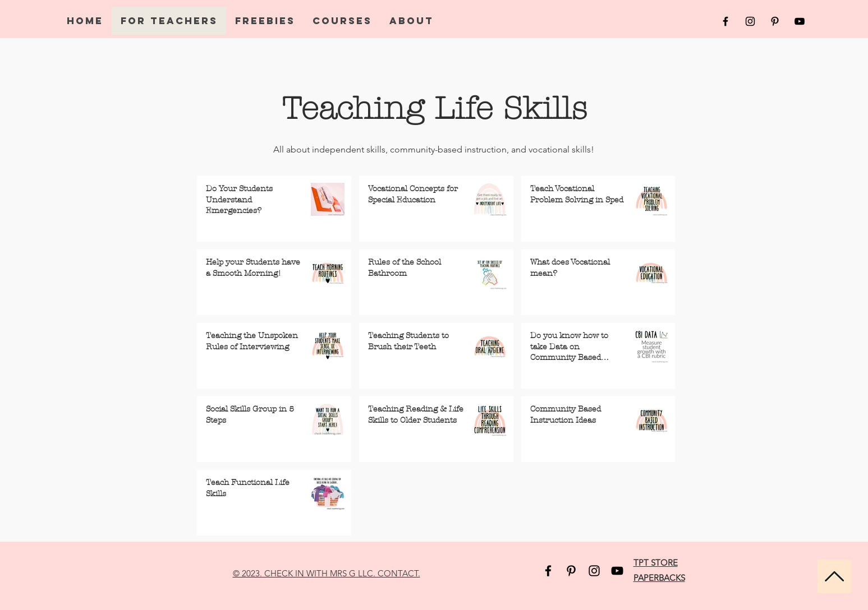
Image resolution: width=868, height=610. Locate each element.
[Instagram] (594, 571)
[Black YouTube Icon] (800, 21)
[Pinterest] (571, 571)
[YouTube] (617, 571)
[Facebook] (548, 571)
